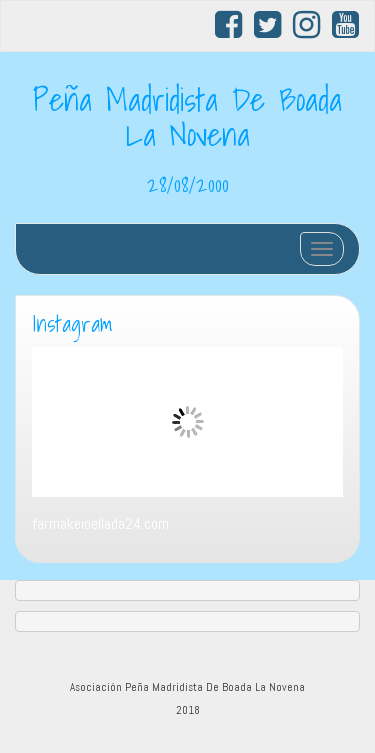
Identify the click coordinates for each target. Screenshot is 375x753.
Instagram (72, 324)
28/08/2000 (188, 184)
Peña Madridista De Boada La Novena (187, 116)
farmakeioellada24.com (100, 523)
